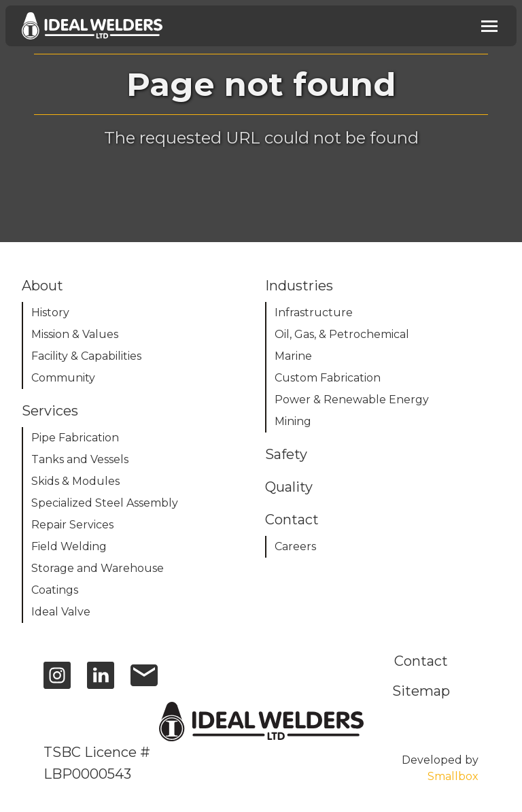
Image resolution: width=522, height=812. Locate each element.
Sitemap (421, 691)
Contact (421, 661)
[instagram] (57, 682)
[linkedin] (101, 682)
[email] (144, 682)
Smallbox (453, 776)
